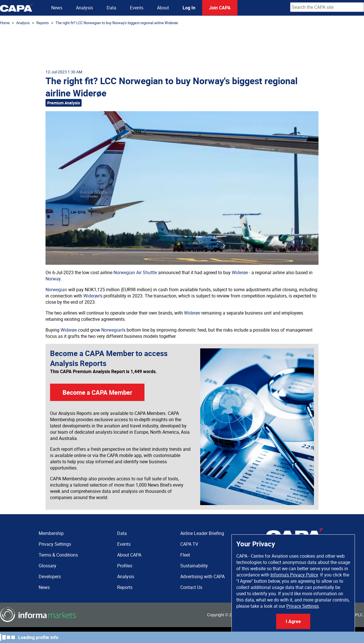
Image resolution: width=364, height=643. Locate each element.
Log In (189, 8)
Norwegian (56, 290)
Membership (51, 533)
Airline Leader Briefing (202, 533)
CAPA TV (189, 544)
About (163, 8)
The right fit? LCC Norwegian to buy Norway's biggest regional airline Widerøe (117, 23)
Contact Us (191, 587)
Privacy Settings (303, 606)
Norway (53, 279)
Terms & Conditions (58, 555)
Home (5, 23)
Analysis (84, 8)
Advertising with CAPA (202, 576)
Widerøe (240, 272)
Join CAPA (220, 8)
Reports (43, 23)
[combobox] (327, 7)
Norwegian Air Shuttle (135, 272)
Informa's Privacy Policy (294, 575)
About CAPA (129, 555)
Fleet (185, 555)
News (57, 8)
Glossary (47, 566)
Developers (50, 576)
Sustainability (194, 566)
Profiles (125, 566)
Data (111, 8)
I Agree (293, 621)
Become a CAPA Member (97, 392)
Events (137, 8)
